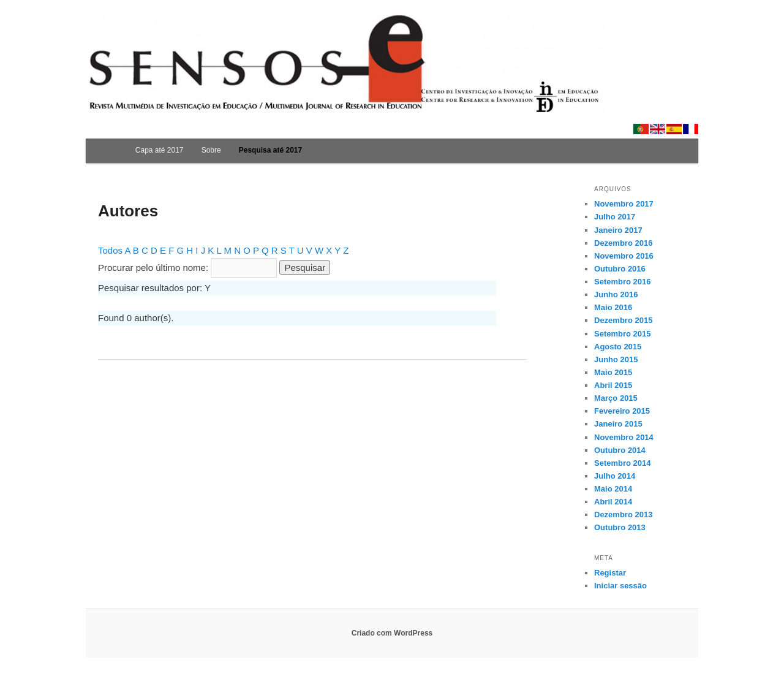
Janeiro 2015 (618, 424)
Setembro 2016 (623, 282)
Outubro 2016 (620, 269)
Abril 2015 (613, 385)
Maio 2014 (613, 489)
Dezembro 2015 (623, 320)
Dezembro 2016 (623, 243)
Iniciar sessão (620, 586)
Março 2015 (616, 398)
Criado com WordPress (392, 633)
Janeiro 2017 (618, 230)
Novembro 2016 (624, 256)
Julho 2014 (615, 476)
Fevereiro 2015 (622, 411)
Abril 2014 (613, 502)
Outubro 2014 (620, 450)
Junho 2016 (616, 294)
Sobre (211, 150)
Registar (610, 573)
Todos (110, 250)
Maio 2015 (613, 372)
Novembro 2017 (624, 204)
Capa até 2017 (160, 150)
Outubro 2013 (620, 527)
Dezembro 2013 (623, 515)
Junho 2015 (616, 359)
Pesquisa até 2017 (270, 150)
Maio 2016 (613, 307)
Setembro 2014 (623, 463)
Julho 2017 (615, 217)
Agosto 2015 (618, 347)
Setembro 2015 (623, 334)
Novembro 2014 (624, 437)
